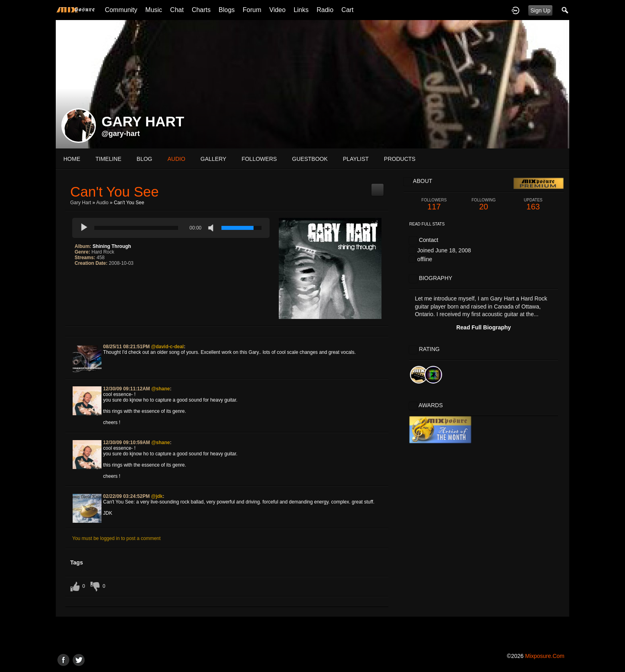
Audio (102, 203)
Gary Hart (81, 203)
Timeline (109, 159)
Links (301, 10)
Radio (325, 10)
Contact (428, 240)
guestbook (310, 159)
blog (145, 159)
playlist (356, 159)
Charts (201, 10)
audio (176, 159)
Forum (252, 10)
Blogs (227, 10)
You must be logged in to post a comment (116, 538)
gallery (213, 159)
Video (277, 10)
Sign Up (540, 10)
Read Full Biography (483, 327)
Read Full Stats (427, 224)
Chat (177, 10)
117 (434, 204)
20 (484, 204)
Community (121, 10)
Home (72, 159)
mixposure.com (545, 656)
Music (154, 10)
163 (533, 204)
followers (259, 159)
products (400, 159)
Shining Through (112, 246)
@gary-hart (121, 134)
